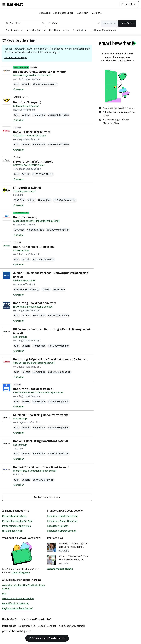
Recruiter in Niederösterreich (63, 516)
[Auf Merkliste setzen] (19, 90)
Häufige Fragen (10, 619)
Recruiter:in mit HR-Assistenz (34, 247)
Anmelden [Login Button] (129, 4)
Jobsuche (45, 13)
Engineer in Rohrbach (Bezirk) (18, 608)
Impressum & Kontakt (33, 619)
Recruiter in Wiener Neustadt (62, 521)
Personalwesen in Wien (14, 516)
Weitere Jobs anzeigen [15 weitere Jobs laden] (47, 497)
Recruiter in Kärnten (58, 526)
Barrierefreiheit (27, 626)
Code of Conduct (47, 626)
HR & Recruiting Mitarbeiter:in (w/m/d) (39, 72)
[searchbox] (25, 23)
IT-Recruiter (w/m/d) (27, 188)
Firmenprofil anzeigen (16, 57)
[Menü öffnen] (4, 4)
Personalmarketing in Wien (16, 526)
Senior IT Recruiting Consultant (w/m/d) (40, 441)
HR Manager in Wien (12, 531)
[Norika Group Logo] (17, 632)
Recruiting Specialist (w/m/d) (33, 389)
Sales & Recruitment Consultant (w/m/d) (41, 467)
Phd (4, 594)
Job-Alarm (83, 13)
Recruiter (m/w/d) (25, 217)
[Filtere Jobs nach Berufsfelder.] (16, 31)
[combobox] (25, 23)
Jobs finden (127, 23)
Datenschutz (9, 626)
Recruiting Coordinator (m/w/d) (35, 303)
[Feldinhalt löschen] (43, 23)
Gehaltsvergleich (21, 573)
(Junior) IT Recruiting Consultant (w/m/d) (41, 415)
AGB (49, 619)
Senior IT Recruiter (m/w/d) (32, 132)
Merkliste (97, 13)
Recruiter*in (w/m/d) (27, 102)
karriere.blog (55, 538)
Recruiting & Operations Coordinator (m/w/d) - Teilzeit (50, 359)
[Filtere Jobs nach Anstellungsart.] (38, 31)
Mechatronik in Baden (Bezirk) (18, 598)
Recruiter (13, 40)
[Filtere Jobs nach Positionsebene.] (61, 31)
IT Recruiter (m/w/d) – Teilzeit (33, 162)
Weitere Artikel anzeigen (60, 569)
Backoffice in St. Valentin (15, 603)
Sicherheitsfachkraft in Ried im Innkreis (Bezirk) (23, 587)
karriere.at (34, 580)
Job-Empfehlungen (63, 13)
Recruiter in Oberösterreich (62, 531)
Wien (33, 40)
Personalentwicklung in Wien (17, 521)
